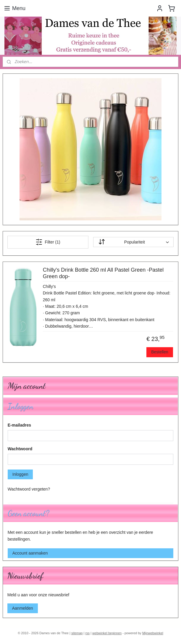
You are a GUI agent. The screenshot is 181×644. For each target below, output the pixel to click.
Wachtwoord (20, 449)
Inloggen (20, 474)
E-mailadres (19, 425)
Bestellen (160, 352)
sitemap (77, 633)
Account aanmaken (30, 553)
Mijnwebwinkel (153, 633)
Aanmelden (23, 608)
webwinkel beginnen (107, 633)
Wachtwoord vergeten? (29, 489)
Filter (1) (48, 242)
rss (87, 633)
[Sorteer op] (134, 242)
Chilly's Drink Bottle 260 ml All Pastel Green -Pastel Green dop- (103, 273)
